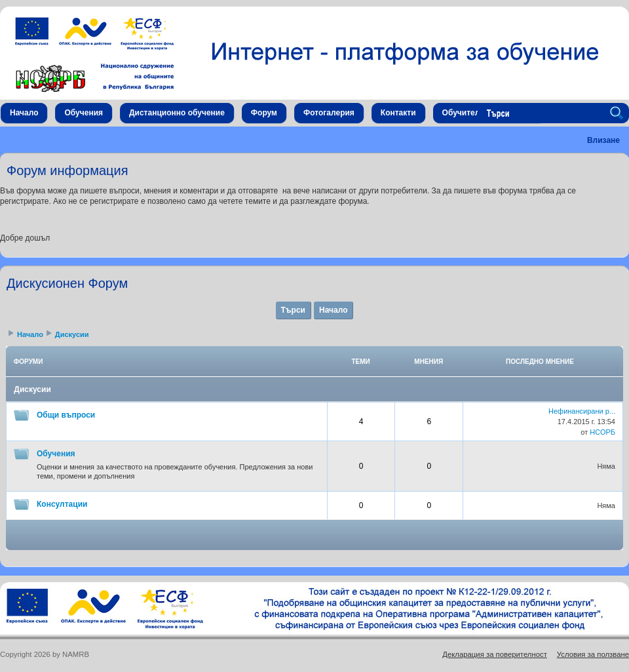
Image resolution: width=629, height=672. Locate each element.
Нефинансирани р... (582, 411)
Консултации (62, 504)
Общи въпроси (66, 415)
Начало (333, 310)
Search (619, 113)
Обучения (56, 454)
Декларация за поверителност (495, 654)
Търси (293, 310)
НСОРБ (602, 432)
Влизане (603, 140)
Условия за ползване (593, 654)
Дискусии (72, 334)
